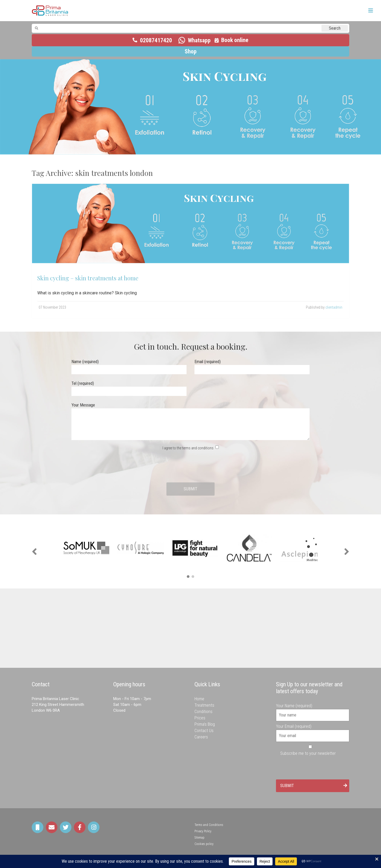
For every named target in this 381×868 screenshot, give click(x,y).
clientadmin (334, 307)
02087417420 (156, 40)
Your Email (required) (313, 731)
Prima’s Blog (205, 724)
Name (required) (129, 366)
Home (199, 699)
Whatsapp (199, 40)
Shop (191, 51)
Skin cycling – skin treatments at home (88, 278)
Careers (201, 737)
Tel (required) (129, 387)
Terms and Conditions (209, 825)
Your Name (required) (313, 710)
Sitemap (199, 838)
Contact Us (204, 731)
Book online (235, 40)
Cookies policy (204, 844)
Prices (200, 718)
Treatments (204, 705)
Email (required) (252, 366)
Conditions (203, 712)
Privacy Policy (203, 831)
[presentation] (190, 467)
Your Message (190, 422)
